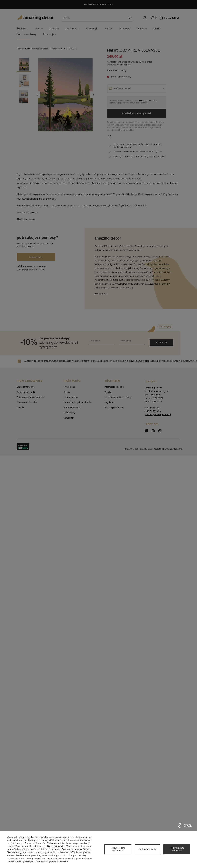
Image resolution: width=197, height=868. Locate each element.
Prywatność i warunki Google (76, 849)
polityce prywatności (54, 846)
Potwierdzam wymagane (118, 849)
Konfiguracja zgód (147, 849)
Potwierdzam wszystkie (177, 849)
